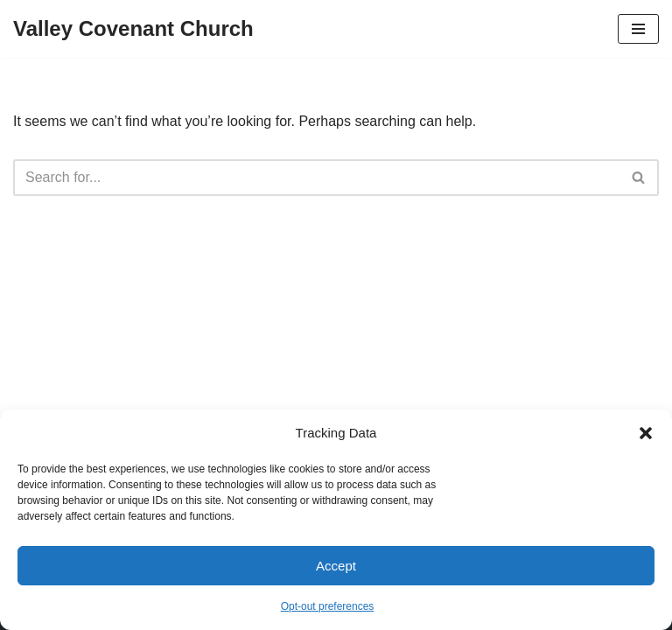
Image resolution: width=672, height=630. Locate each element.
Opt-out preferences (328, 606)
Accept (336, 566)
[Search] (316, 178)
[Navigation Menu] (638, 29)
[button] (646, 433)
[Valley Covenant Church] (133, 29)
